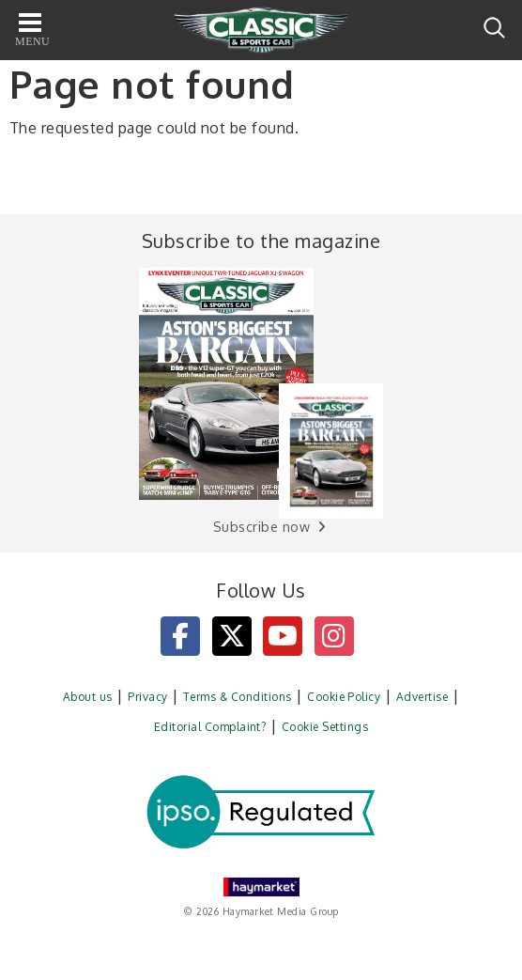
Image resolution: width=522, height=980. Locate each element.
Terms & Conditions (238, 697)
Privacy (147, 697)
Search (494, 28)
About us (88, 697)
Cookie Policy (344, 697)
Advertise (422, 697)
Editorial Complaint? (210, 727)
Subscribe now (261, 527)
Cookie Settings (325, 727)
